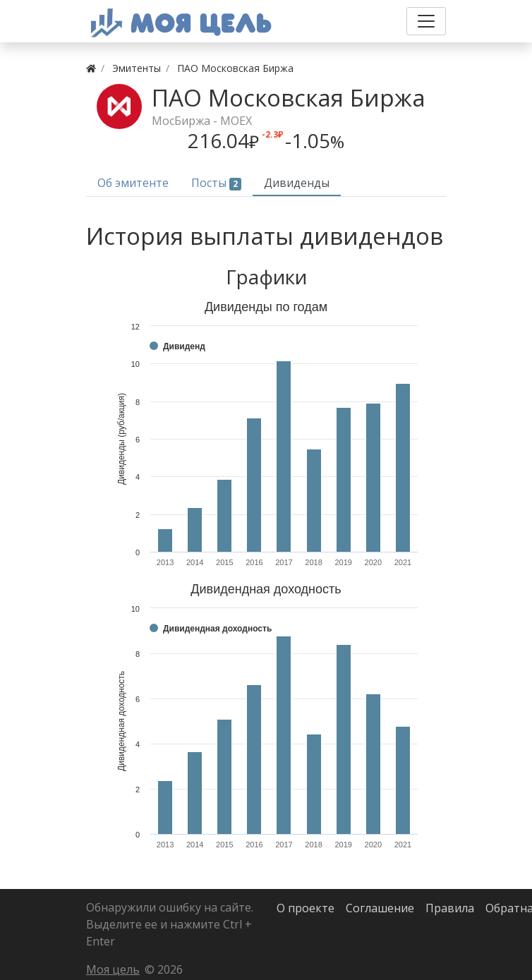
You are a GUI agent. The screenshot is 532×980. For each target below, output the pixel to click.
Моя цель (113, 969)
